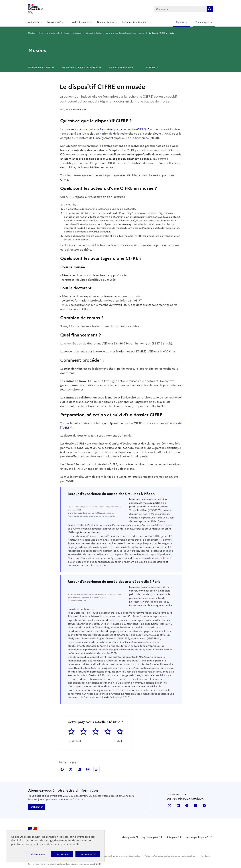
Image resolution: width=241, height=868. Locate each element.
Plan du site (205, 856)
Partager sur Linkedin (79, 769)
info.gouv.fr (173, 837)
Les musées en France (39, 68)
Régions (180, 22)
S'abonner (37, 807)
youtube (204, 806)
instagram (196, 806)
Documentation (105, 22)
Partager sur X (71, 769)
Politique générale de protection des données (120, 856)
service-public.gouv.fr (198, 837)
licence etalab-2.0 (91, 864)
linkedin (178, 806)
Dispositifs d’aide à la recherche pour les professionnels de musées (115, 33)
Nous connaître (55, 22)
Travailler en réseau (73, 33)
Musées (32, 33)
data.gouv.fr (129, 837)
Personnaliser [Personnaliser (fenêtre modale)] (38, 854)
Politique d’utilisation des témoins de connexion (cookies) (170, 856)
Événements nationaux (134, 22)
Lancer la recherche (210, 9)
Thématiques (202, 22)
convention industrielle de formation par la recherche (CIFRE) (105, 129)
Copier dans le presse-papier (97, 769)
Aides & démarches (82, 22)
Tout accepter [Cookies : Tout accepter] (88, 854)
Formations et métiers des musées (80, 68)
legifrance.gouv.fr (151, 837)
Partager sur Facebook (62, 769)
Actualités (34, 22)
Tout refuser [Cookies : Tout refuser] (62, 854)
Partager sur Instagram (88, 769)
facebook (187, 806)
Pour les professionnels (50, 33)
